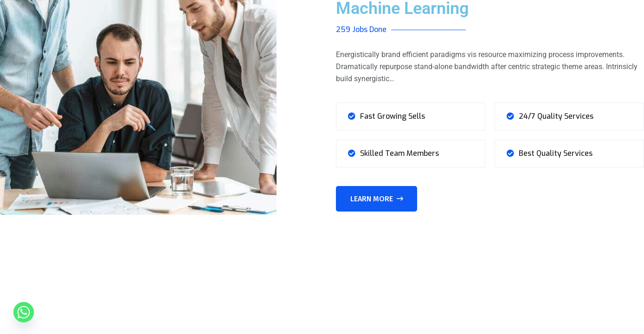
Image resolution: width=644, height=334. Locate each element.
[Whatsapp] (24, 312)
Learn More (377, 199)
